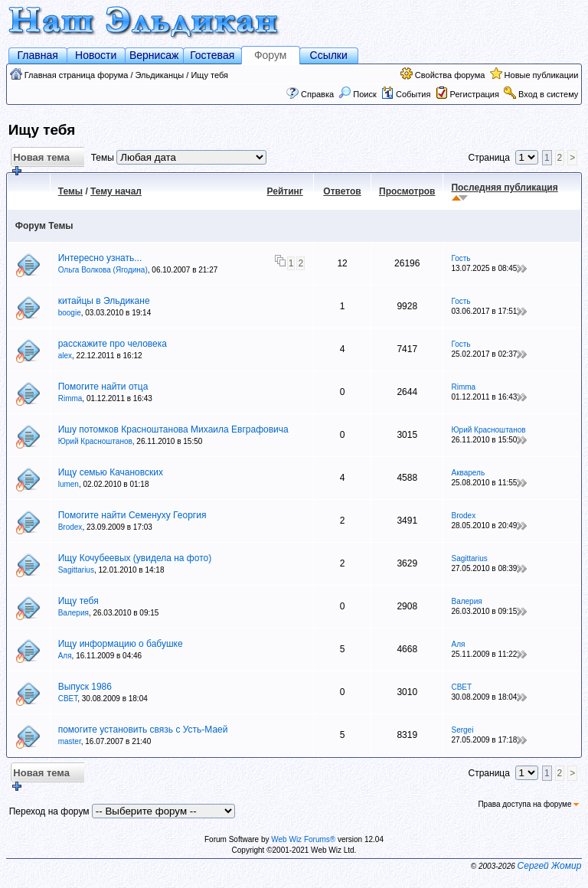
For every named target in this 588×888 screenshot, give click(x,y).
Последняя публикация (504, 188)
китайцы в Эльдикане (104, 301)
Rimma (70, 398)
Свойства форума (450, 75)
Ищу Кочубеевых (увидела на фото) (135, 558)
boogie (70, 313)
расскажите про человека (113, 344)
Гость (461, 258)
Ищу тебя (209, 75)
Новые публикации (542, 75)
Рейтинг (285, 191)
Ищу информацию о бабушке (121, 644)
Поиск (358, 94)
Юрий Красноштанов (95, 441)
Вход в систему (548, 94)
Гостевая (212, 55)
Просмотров (407, 191)
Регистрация (475, 94)
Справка (317, 94)
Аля (65, 656)
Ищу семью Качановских (111, 472)
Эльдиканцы (160, 75)
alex (65, 356)
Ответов (342, 191)
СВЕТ (68, 699)
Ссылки (329, 55)
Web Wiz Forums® (303, 839)
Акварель (468, 473)
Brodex (70, 527)
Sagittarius (76, 570)
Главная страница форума (77, 75)
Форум (271, 55)
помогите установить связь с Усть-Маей (143, 730)
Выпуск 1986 (85, 687)
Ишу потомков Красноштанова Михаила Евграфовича (173, 429)
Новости (96, 55)
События (406, 94)
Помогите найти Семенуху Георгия (132, 515)
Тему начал (116, 191)
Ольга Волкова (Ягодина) (103, 270)
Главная (38, 55)
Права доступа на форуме (528, 804)
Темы (70, 191)
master (70, 741)
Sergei (462, 730)
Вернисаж (154, 55)
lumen (69, 484)
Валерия (73, 613)
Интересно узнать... (100, 258)
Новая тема (40, 160)
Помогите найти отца (103, 387)
